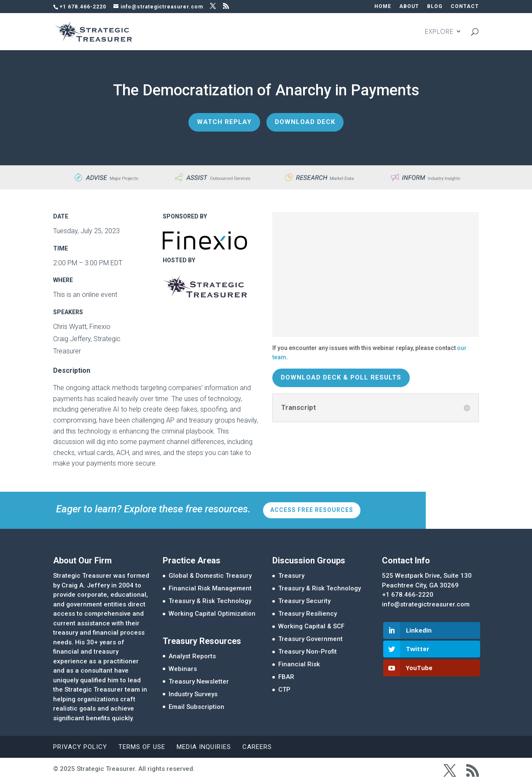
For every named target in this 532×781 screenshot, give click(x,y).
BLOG (435, 7)
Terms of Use (142, 747)
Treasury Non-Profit (308, 652)
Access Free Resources (312, 510)
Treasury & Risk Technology (210, 601)
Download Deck (305, 122)
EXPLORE (439, 32)
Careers (257, 747)
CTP (284, 689)
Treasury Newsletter (199, 681)
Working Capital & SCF (311, 626)
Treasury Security (304, 601)
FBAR (286, 677)
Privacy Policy (80, 747)
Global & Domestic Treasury (210, 576)
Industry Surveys (193, 694)
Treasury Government (310, 639)
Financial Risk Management (210, 588)
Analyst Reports (192, 656)
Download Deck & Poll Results (341, 377)
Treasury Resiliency (308, 614)
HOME (383, 7)
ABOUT (409, 7)
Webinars (183, 669)
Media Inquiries (204, 747)
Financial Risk (299, 664)
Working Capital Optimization (212, 614)
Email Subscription (196, 707)
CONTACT (465, 7)
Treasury (291, 576)
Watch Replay (224, 122)
